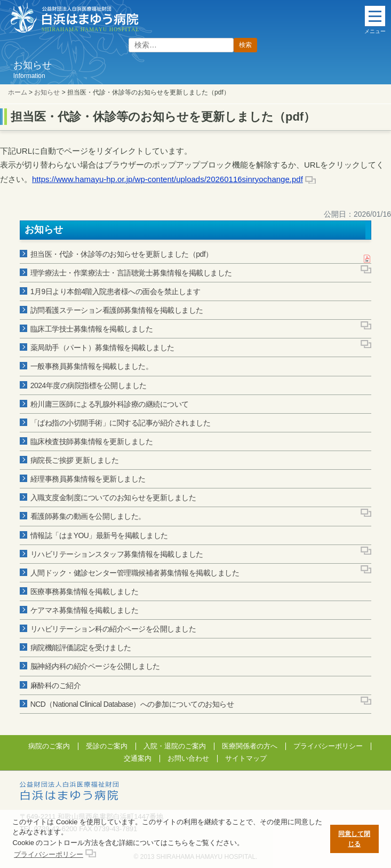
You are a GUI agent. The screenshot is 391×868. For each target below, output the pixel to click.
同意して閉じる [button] (354, 839)
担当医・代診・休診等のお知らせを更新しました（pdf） (122, 254)
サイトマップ (246, 758)
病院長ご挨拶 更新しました (74, 460)
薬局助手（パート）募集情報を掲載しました (102, 348)
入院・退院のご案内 (175, 746)
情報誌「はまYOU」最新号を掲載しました (99, 535)
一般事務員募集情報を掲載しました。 (92, 366)
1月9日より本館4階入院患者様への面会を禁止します (115, 291)
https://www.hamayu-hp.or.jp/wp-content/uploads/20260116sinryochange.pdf (167, 179)
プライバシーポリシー (328, 746)
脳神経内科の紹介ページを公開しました (95, 666)
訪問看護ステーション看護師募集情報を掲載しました (117, 310)
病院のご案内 (49, 746)
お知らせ (47, 92)
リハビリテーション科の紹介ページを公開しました (113, 629)
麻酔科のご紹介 (56, 685)
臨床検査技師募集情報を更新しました (92, 441)
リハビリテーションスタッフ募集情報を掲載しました (117, 554)
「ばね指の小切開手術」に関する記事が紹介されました (121, 423)
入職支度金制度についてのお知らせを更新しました (113, 498)
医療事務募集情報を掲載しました (85, 591)
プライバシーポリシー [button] (49, 854)
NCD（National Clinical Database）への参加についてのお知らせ (132, 704)
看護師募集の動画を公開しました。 (88, 516)
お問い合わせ (188, 758)
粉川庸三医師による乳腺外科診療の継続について (110, 404)
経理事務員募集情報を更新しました (88, 479)
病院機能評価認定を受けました (81, 648)
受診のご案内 (107, 746)
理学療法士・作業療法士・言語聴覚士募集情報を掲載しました (131, 273)
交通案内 (138, 758)
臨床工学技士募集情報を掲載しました (92, 329)
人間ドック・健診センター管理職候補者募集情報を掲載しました (135, 573)
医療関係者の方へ (250, 746)
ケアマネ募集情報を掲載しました (85, 610)
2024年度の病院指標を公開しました (89, 385)
